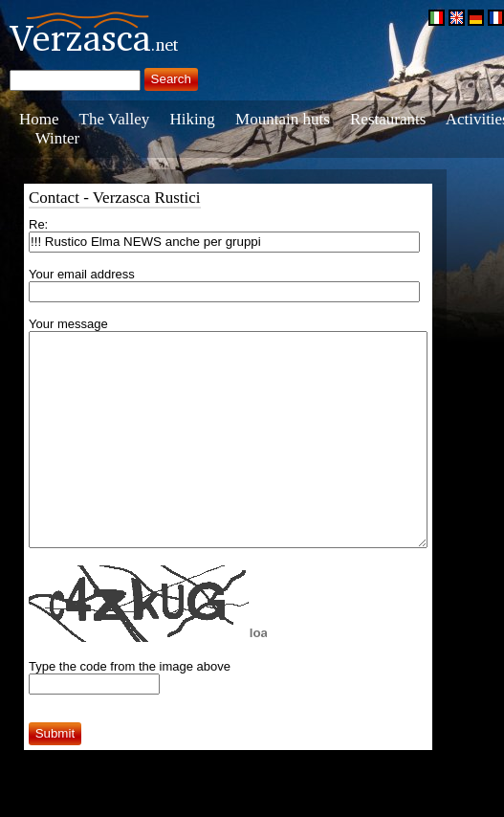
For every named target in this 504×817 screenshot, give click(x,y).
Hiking (193, 119)
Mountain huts (283, 119)
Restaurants (388, 119)
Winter (58, 138)
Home (39, 119)
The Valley (115, 119)
